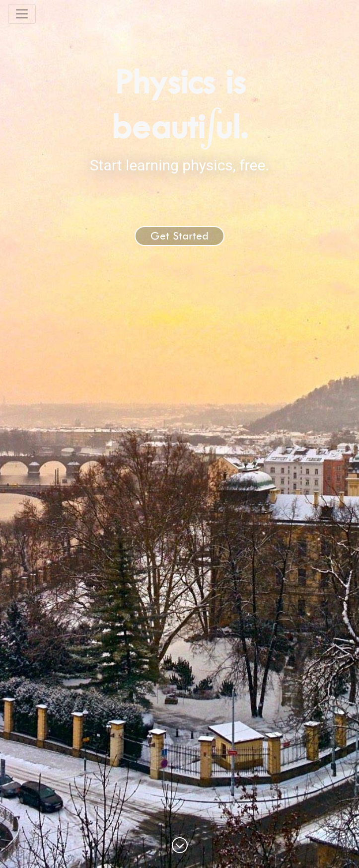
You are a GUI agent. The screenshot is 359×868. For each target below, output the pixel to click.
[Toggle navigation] (22, 14)
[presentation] (211, 126)
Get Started (179, 236)
